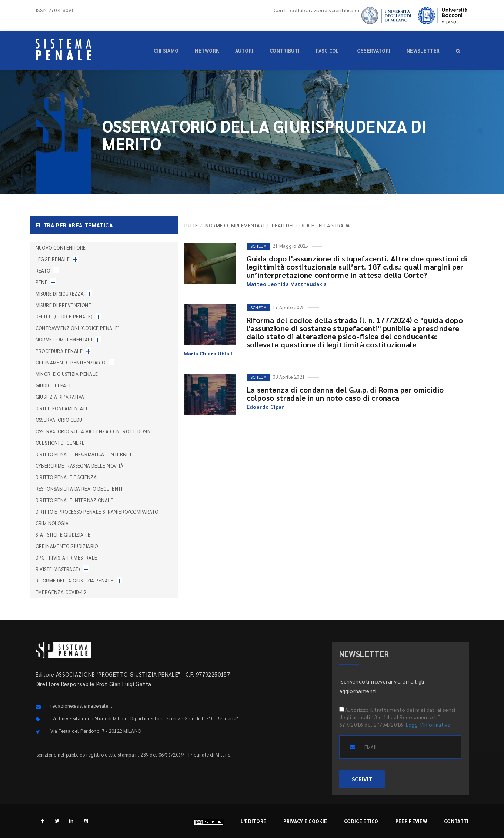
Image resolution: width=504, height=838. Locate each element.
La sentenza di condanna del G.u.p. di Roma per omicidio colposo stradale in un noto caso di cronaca (345, 394)
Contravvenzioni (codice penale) (78, 328)
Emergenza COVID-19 (61, 592)
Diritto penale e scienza (66, 477)
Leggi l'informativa (428, 724)
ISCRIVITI (362, 779)
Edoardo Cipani (267, 407)
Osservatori (374, 51)
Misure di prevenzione (63, 305)
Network (207, 51)
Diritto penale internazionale (75, 500)
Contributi (285, 51)
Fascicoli (328, 51)
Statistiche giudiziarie (63, 535)
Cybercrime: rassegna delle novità (80, 466)
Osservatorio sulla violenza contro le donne (95, 431)
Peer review (411, 821)
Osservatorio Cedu (59, 420)
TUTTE (191, 225)
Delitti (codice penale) (64, 316)
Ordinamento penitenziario (71, 362)
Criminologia (52, 523)
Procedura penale (59, 351)
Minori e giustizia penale (67, 374)
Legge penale (53, 259)
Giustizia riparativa (60, 397)
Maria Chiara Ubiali (208, 353)
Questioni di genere (60, 443)
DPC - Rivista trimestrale (66, 557)
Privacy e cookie (305, 821)
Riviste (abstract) (58, 569)
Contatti (456, 821)
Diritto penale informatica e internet (84, 454)
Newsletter (423, 51)
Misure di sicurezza (60, 293)
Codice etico (361, 821)
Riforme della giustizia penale (75, 580)
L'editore (254, 821)
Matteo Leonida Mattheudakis (287, 284)
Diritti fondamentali (61, 408)
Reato (43, 271)
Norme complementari (235, 225)
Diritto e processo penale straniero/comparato (97, 512)
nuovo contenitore (61, 248)
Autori (244, 51)
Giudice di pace (54, 385)
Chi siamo (166, 51)
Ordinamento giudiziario (67, 546)
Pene (42, 282)
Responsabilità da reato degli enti (79, 489)
